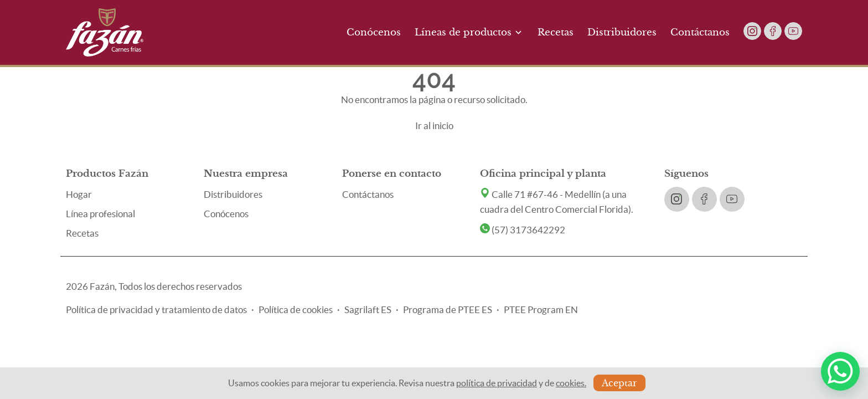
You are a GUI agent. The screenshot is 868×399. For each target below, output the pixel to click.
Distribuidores (622, 32)
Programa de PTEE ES (448, 310)
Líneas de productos (469, 32)
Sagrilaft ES (368, 310)
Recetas (556, 32)
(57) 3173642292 (523, 230)
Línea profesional (100, 214)
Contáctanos (700, 32)
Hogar (79, 194)
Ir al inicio (434, 126)
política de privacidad (497, 383)
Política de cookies (296, 310)
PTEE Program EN (541, 310)
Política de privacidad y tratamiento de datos (156, 310)
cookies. (571, 383)
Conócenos (374, 32)
